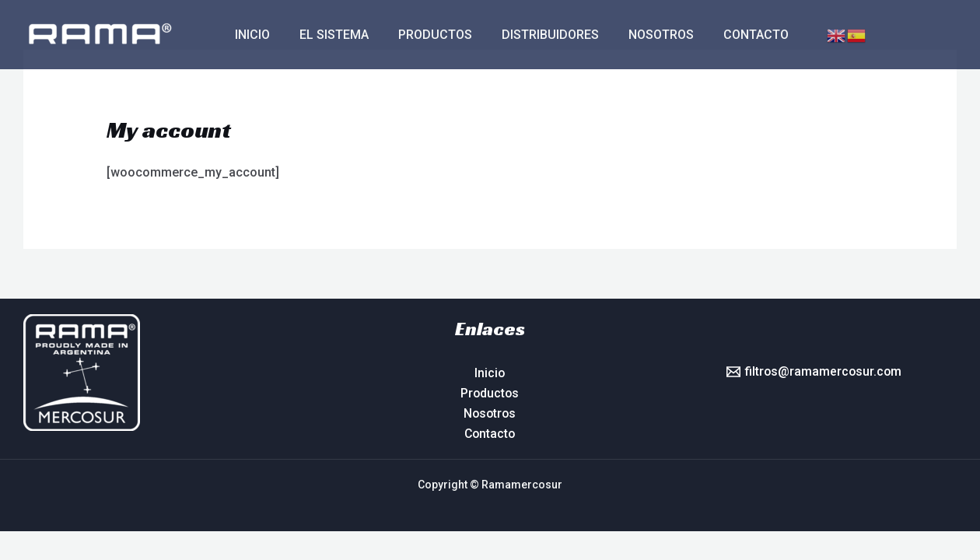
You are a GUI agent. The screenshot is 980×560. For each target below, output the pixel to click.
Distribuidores (534, 35)
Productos (423, 35)
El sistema (327, 35)
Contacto (730, 35)
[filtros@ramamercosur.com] (814, 372)
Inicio (250, 35)
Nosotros (640, 35)
